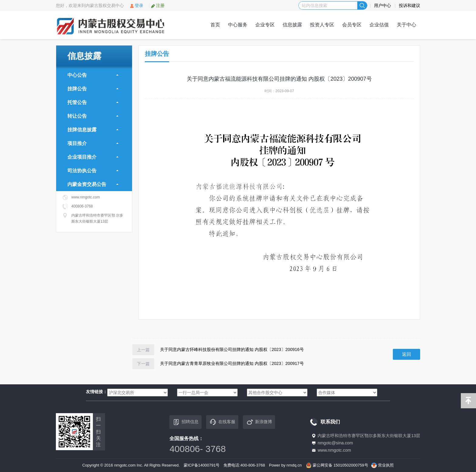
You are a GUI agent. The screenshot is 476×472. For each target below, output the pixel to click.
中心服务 (238, 25)
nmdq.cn (294, 465)
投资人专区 (322, 25)
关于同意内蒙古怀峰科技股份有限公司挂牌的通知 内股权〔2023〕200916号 (232, 349)
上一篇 (143, 350)
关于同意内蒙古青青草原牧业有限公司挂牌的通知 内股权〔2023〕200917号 (232, 363)
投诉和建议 (410, 5)
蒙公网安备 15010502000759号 (340, 465)
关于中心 (406, 25)
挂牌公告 (93, 89)
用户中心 (382, 5)
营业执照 (386, 465)
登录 (136, 5)
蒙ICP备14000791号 (202, 465)
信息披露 (292, 25)
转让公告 (93, 116)
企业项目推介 (93, 157)
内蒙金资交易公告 (93, 184)
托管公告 (93, 102)
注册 (158, 5)
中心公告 (93, 75)
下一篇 (143, 364)
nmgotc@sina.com (335, 443)
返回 (406, 354)
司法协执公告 (93, 171)
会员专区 (352, 25)
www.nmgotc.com (334, 450)
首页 (215, 25)
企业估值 (379, 25)
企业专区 (265, 25)
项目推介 (93, 143)
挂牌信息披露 (93, 130)
